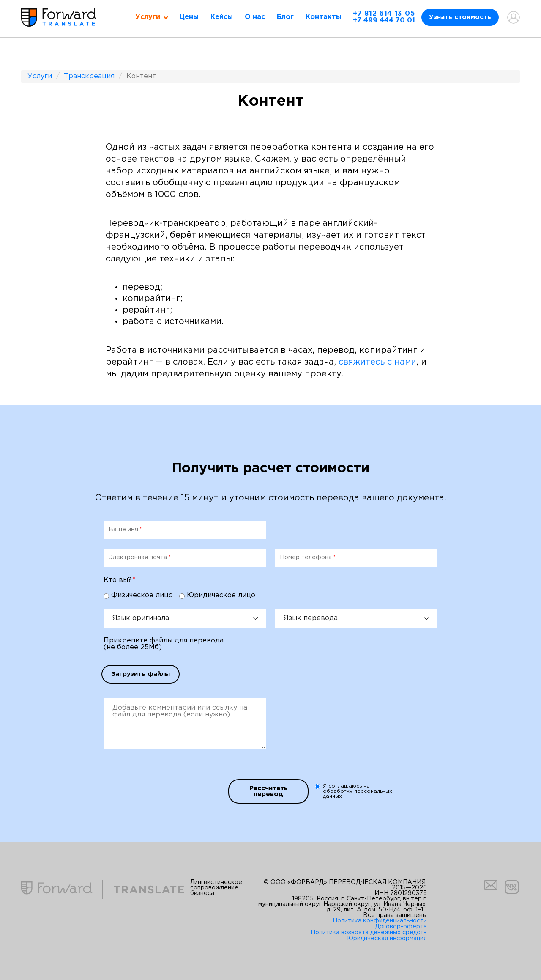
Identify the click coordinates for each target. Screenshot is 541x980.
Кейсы (222, 17)
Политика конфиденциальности (380, 921)
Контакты (324, 17)
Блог (285, 17)
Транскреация (89, 76)
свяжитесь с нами (377, 362)
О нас (255, 17)
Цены (189, 17)
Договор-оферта (401, 927)
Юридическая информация (387, 939)
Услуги (40, 76)
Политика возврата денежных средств (369, 933)
